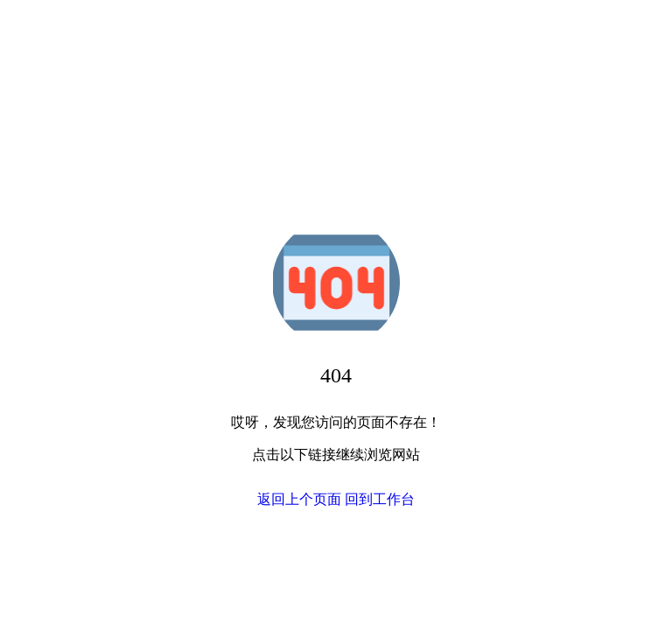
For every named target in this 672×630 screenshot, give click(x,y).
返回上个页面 (299, 499)
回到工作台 (380, 499)
